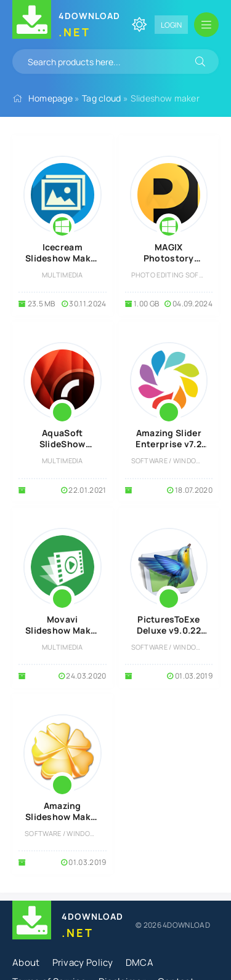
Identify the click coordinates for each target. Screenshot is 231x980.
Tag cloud (102, 98)
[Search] (200, 62)
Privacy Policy (83, 962)
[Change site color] (139, 25)
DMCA (140, 962)
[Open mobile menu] (206, 25)
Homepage (51, 98)
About (26, 962)
